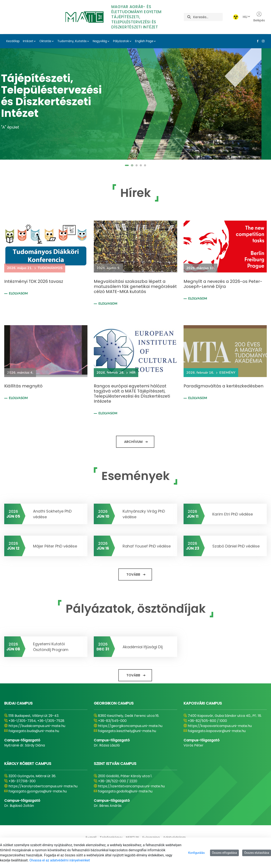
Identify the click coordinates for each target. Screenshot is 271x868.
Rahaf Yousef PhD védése (147, 546)
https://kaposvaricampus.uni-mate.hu (220, 726)
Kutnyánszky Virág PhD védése (144, 514)
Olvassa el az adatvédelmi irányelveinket (60, 860)
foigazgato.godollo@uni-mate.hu (125, 791)
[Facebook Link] (257, 41)
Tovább (133, 574)
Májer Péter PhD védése (55, 546)
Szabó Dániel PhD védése (236, 546)
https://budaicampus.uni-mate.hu (37, 726)
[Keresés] (208, 17)
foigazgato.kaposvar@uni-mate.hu (217, 731)
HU (247, 17)
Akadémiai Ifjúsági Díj (143, 647)
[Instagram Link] (262, 41)
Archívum (133, 442)
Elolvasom (18, 293)
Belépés (259, 17)
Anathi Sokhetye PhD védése (52, 514)
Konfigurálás (196, 853)
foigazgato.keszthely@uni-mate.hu (127, 731)
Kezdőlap (13, 41)
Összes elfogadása (225, 853)
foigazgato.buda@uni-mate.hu (34, 731)
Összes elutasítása (257, 853)
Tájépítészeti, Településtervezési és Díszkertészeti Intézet (61, 96)
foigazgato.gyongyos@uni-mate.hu (38, 791)
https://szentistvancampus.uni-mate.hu (131, 786)
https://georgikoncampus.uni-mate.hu (130, 726)
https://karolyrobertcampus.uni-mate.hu (43, 786)
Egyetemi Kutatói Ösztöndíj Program (51, 647)
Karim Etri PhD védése (233, 514)
